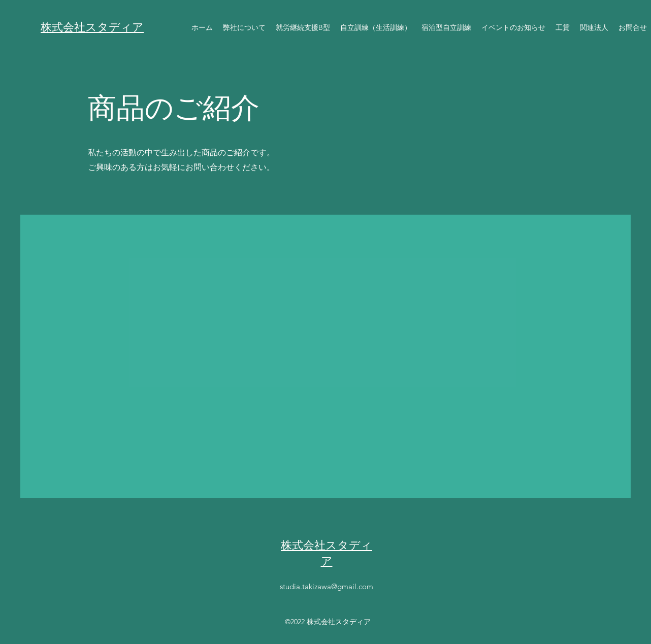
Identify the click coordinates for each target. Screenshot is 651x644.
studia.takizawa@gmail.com (327, 586)
